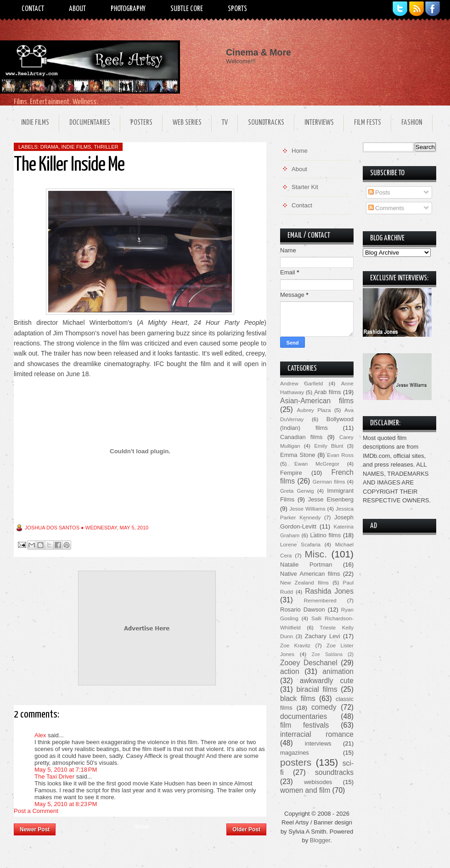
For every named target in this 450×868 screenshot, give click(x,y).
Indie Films (35, 123)
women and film (305, 790)
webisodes (318, 782)
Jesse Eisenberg (331, 499)
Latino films (325, 535)
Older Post (246, 829)
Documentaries (90, 123)
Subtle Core (187, 9)
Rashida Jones (329, 591)
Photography (128, 9)
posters (296, 762)
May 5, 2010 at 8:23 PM (66, 804)
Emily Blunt (329, 446)
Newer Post (35, 829)
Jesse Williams (307, 509)
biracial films (317, 689)
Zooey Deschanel (309, 663)
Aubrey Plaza (314, 410)
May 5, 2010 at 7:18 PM (66, 770)
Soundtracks (266, 123)
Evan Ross (340, 455)
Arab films (327, 392)
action (290, 671)
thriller (106, 147)
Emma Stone (298, 455)
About (77, 9)
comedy (324, 707)
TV (225, 123)
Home (141, 827)
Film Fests (368, 123)
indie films (76, 147)
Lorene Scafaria (300, 544)
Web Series (187, 123)
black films (298, 698)
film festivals (304, 725)
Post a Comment (36, 811)
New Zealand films (304, 582)
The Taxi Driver (54, 776)
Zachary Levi (323, 636)
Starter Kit (305, 187)
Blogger (320, 840)
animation (338, 671)
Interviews (319, 123)
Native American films (310, 574)
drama (50, 147)
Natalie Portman (306, 565)
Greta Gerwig (297, 491)
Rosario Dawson (303, 609)
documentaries (304, 716)
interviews (318, 743)
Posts (379, 192)
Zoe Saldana (327, 654)
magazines (295, 753)
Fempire (291, 473)
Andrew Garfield (301, 383)
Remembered (320, 600)
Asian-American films (317, 401)
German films (329, 481)
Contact (33, 9)
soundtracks (334, 772)
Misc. (316, 554)
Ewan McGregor (317, 464)
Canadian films (301, 437)
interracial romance (317, 734)
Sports (237, 9)
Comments (386, 208)
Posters (141, 123)
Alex (40, 735)
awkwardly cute (327, 681)
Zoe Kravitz (295, 645)
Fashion (412, 123)
